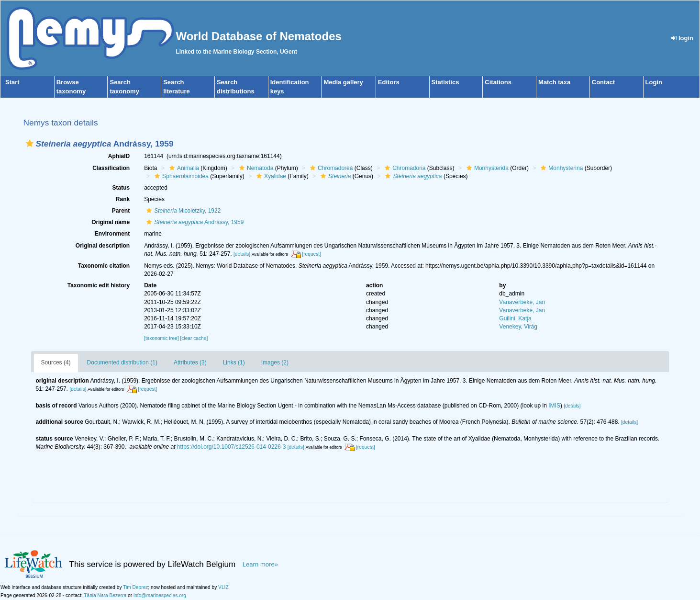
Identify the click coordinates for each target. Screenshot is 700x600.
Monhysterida (486, 168)
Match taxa (554, 82)
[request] (311, 254)
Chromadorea (330, 168)
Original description (103, 246)
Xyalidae (270, 176)
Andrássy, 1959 (194, 222)
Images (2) (275, 362)
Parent (121, 211)
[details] (242, 254)
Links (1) (234, 362)
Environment (112, 234)
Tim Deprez (135, 587)
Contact (603, 82)
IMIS (554, 406)
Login (654, 82)
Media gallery (343, 82)
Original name (111, 222)
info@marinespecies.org (160, 595)
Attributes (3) (190, 362)
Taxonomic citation (104, 266)
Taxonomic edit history (99, 285)
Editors (389, 82)
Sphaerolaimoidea (180, 176)
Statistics (445, 82)
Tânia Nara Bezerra (105, 595)
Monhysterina (561, 168)
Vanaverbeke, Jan (522, 302)
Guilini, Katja (515, 318)
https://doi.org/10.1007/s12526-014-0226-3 (232, 447)
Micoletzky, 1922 (182, 211)
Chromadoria (404, 168)
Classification (111, 168)
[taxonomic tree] (161, 338)
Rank (123, 199)
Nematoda (255, 168)
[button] (30, 143)
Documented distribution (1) (122, 362)
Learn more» (260, 564)
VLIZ (223, 587)
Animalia (183, 168)
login (682, 38)
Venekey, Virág (518, 327)
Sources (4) (56, 362)
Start (12, 82)
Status (121, 188)
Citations (498, 82)
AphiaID (119, 156)
